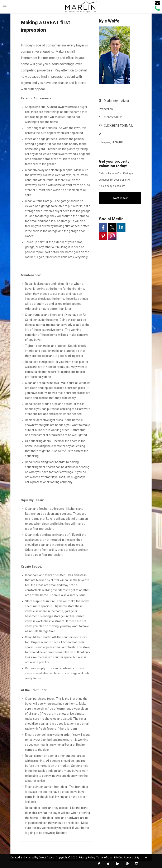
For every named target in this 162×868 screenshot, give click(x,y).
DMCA (118, 857)
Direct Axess (46, 857)
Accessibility (132, 857)
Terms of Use (104, 857)
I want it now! (120, 198)
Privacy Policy (87, 857)
